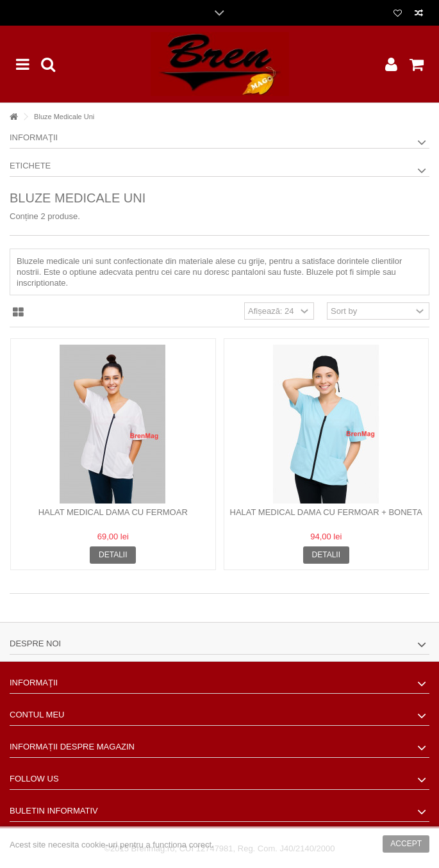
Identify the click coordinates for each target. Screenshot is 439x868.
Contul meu (37, 715)
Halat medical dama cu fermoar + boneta (326, 512)
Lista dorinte (398, 13)
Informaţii (34, 137)
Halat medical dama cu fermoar (113, 512)
